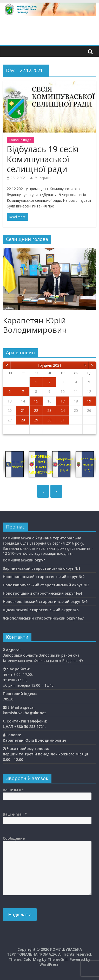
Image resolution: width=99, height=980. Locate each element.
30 (49, 420)
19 (89, 401)
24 (63, 410)
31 (63, 420)
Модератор (44, 178)
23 (49, 410)
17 (63, 401)
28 (23, 420)
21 (23, 410)
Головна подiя (20, 140)
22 (36, 410)
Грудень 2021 (49, 365)
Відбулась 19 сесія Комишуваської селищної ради (43, 159)
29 (36, 420)
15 (36, 401)
